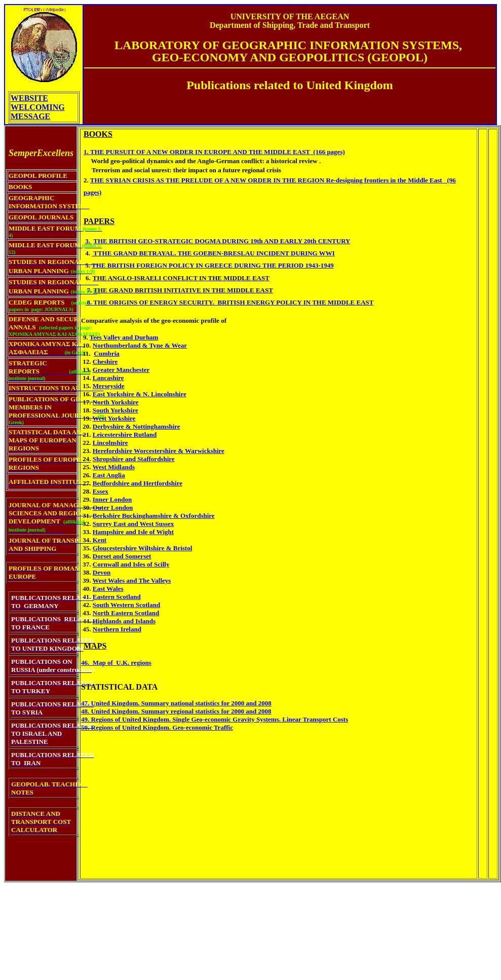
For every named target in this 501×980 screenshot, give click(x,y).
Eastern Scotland (117, 597)
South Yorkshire (115, 410)
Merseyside (109, 386)
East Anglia (109, 475)
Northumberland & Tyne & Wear (140, 345)
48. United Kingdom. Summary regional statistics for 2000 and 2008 (176, 711)
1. (86, 152)
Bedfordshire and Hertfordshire (138, 483)
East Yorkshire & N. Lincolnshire (140, 394)
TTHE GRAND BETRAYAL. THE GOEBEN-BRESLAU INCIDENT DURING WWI (213, 253)
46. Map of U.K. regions (116, 663)
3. (88, 241)
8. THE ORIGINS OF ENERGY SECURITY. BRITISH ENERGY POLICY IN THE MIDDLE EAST (229, 302)
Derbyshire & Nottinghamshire (137, 426)
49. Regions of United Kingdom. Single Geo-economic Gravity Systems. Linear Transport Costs (215, 719)
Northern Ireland (117, 629)
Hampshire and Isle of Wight (133, 532)
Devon (102, 572)
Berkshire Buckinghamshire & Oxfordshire (154, 516)
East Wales (108, 589)
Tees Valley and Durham (124, 337)
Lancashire (108, 378)
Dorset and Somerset (122, 556)
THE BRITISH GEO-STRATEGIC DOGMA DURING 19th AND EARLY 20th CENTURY (222, 241)
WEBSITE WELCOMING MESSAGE (38, 107)
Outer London (113, 507)
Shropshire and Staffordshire (134, 459)
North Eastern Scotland (126, 613)
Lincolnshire (110, 443)
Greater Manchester (121, 370)
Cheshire (105, 362)
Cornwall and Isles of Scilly (131, 564)
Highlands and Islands (124, 621)
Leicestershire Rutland (125, 435)
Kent (100, 540)
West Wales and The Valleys (132, 580)
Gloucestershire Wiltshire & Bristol (143, 548)
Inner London (112, 499)
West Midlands (114, 467)
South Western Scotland (126, 605)
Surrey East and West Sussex (133, 524)
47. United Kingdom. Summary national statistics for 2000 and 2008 (176, 703)
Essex (101, 491)
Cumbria (107, 353)
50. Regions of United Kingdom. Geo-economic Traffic (157, 727)
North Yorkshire (116, 402)
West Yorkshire (114, 418)
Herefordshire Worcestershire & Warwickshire (159, 451)
